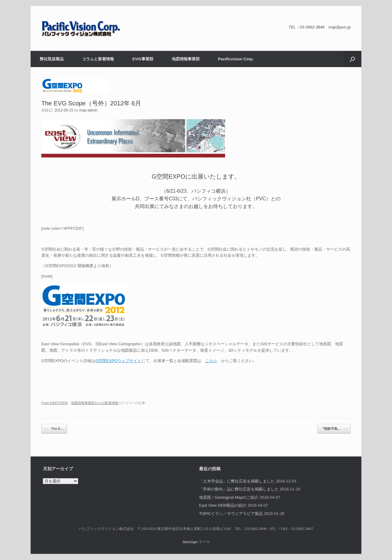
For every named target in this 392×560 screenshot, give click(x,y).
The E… (54, 429)
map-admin (88, 110)
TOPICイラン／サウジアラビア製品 (231, 514)
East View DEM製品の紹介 (223, 505)
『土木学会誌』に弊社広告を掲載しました (237, 481)
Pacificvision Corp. (236, 59)
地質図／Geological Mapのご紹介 (229, 497)
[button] (352, 59)
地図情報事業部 (186, 59)
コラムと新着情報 (98, 59)
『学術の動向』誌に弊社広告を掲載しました (239, 489)
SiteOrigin (190, 542)
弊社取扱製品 (52, 59)
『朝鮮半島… (334, 429)
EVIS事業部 (143, 59)
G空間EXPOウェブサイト (118, 361)
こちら (211, 361)
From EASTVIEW (55, 403)
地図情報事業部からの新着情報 (95, 403)
